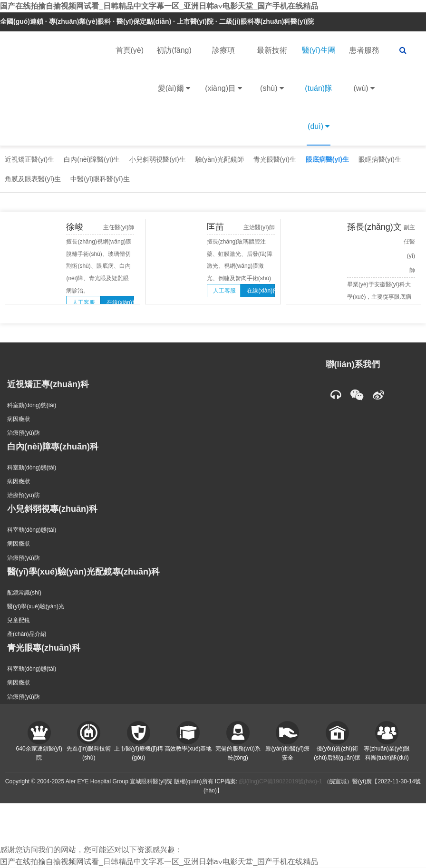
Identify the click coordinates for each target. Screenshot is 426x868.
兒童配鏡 (19, 620)
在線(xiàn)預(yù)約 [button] (120, 302)
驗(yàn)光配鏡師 (220, 159)
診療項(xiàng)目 (223, 77)
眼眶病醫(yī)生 (380, 159)
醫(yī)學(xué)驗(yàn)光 (36, 606)
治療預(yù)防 (24, 433)
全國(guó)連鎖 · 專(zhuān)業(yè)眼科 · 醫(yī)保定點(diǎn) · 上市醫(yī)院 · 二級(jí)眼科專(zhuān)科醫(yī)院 (157, 21)
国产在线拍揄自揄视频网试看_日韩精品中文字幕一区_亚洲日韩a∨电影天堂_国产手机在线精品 (159, 6)
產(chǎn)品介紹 (27, 634)
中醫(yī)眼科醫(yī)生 (100, 179)
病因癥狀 (19, 419)
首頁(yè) (130, 50)
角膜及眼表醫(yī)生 (33, 179)
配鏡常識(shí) (24, 593)
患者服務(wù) (364, 77)
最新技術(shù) (272, 77)
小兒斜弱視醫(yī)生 (157, 159)
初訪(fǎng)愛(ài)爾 (174, 77)
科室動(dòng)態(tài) (32, 405)
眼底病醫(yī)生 (327, 159)
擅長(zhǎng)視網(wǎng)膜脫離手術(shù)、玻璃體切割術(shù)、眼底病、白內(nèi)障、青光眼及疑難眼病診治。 (99, 266)
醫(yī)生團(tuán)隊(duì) (319, 96)
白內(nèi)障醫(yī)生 (92, 159)
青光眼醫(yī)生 (275, 159)
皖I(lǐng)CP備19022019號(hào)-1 (281, 781)
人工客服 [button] (84, 302)
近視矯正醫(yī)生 (29, 159)
